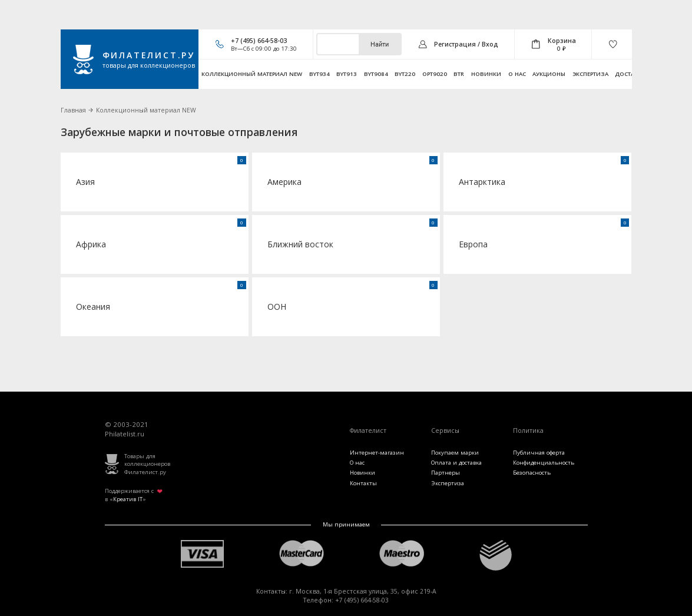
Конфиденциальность (544, 463)
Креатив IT (128, 499)
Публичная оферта (539, 453)
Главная (73, 110)
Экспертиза (590, 74)
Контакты (363, 483)
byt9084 (376, 74)
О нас (517, 74)
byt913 (347, 74)
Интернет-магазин (377, 453)
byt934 (319, 74)
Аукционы (549, 74)
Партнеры (446, 473)
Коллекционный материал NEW (252, 74)
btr (459, 74)
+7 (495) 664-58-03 (259, 41)
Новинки (486, 74)
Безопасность (532, 473)
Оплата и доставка (456, 463)
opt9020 (435, 74)
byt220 (405, 74)
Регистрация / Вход (466, 44)
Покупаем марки (455, 453)
